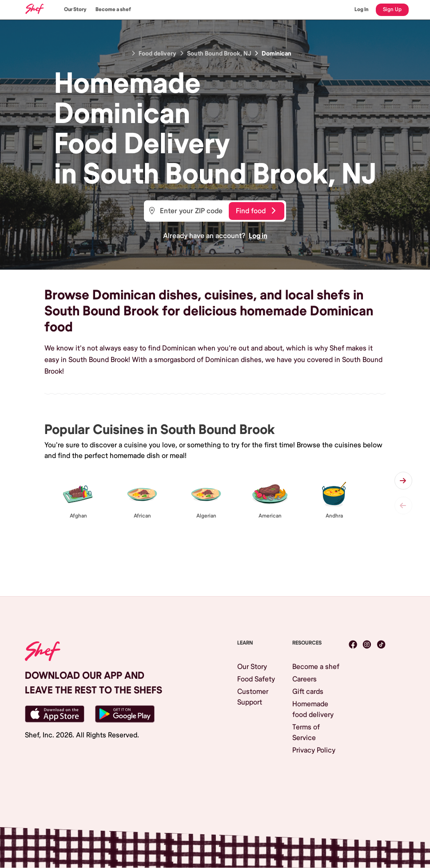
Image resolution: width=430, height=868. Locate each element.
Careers (305, 679)
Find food (256, 211)
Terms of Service (306, 733)
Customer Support (253, 697)
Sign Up (392, 10)
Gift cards (308, 692)
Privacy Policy (314, 750)
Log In (362, 10)
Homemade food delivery (313, 709)
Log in (258, 236)
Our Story (75, 10)
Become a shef (113, 10)
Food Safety (256, 679)
